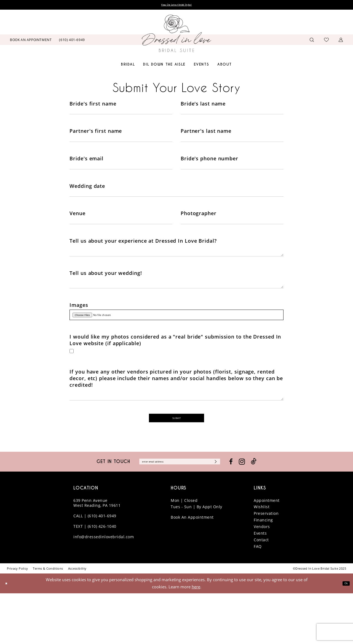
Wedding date (87, 198)
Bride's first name (93, 105)
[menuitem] (31, 41)
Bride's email (86, 167)
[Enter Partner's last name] (232, 146)
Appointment (267, 551)
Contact (261, 590)
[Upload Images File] (176, 349)
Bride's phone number (209, 167)
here (196, 637)
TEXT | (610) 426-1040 (95, 577)
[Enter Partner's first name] (121, 146)
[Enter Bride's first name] (121, 115)
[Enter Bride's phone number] (232, 177)
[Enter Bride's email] (121, 177)
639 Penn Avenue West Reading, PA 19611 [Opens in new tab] (97, 553)
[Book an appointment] (31, 41)
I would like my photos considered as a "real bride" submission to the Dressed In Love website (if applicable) (175, 376)
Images (79, 336)
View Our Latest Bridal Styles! (176, 6)
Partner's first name (96, 136)
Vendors (262, 577)
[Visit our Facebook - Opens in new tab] (255, 511)
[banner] (176, 35)
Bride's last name (203, 105)
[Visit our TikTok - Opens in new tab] (277, 511)
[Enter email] (180, 511)
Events (260, 584)
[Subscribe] (236, 511)
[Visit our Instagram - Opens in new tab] (266, 512)
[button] (341, 41)
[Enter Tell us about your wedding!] (176, 312)
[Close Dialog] (8, 634)
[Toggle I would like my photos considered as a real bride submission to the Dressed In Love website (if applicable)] (73, 388)
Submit (177, 465)
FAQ (258, 597)
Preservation (266, 564)
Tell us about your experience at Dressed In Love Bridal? (143, 261)
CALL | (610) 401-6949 (95, 566)
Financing (263, 571)
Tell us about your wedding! (106, 299)
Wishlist (262, 557)
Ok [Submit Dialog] (344, 634)
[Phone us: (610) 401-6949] (72, 41)
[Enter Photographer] (232, 239)
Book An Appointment (192, 568)
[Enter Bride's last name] (232, 115)
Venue (77, 229)
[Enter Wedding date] (176, 208)
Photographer (199, 229)
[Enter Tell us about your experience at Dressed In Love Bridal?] (176, 274)
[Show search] (312, 41)
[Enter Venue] (121, 239)
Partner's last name (206, 136)
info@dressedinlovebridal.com (104, 587)
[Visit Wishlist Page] (327, 41)
